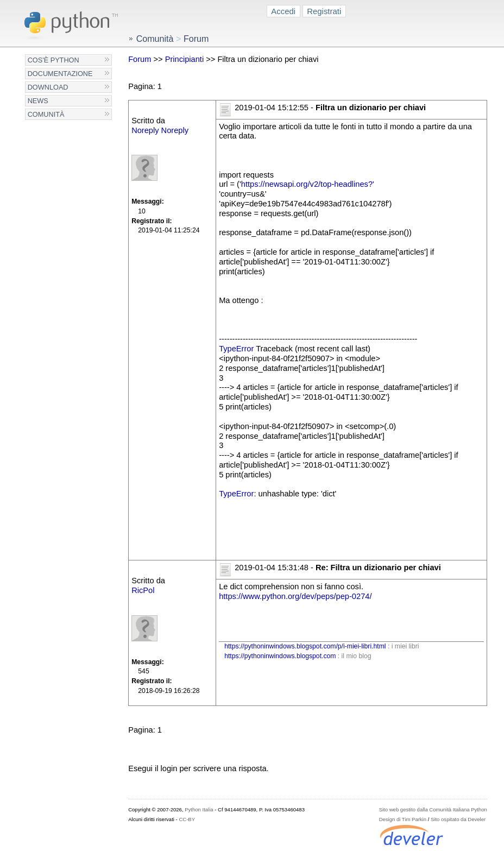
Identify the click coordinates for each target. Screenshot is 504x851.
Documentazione (60, 74)
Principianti (185, 59)
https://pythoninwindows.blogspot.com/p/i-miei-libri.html (305, 646)
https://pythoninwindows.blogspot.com (280, 656)
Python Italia (199, 809)
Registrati (324, 11)
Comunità (46, 114)
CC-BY (187, 819)
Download (48, 87)
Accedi (283, 11)
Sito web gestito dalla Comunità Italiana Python (433, 809)
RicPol (143, 590)
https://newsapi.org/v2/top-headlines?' (308, 184)
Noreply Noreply (160, 130)
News (38, 101)
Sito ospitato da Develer (458, 819)
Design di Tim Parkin (403, 819)
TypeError (236, 349)
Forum (140, 59)
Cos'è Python (53, 60)
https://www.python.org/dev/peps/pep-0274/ (295, 596)
